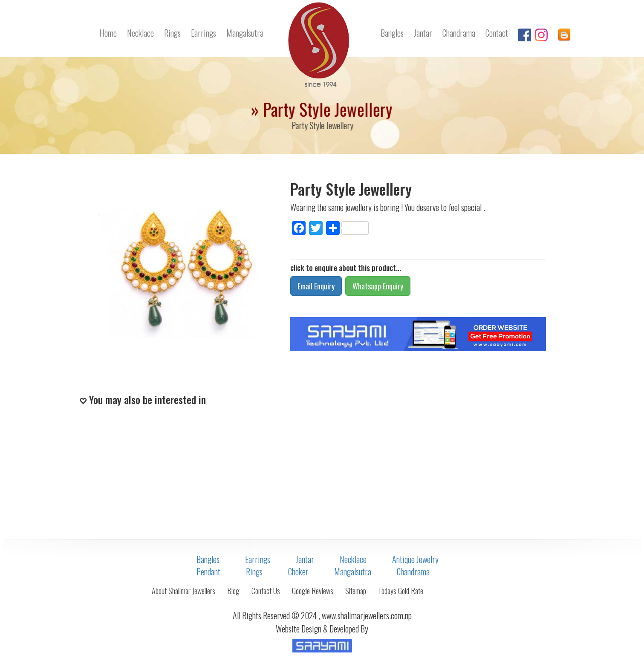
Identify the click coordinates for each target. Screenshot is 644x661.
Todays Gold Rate (401, 591)
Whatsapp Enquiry (378, 286)
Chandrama (459, 33)
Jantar (423, 33)
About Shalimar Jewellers (183, 591)
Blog (233, 591)
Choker (298, 572)
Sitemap (356, 591)
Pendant (208, 572)
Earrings (204, 33)
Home (108, 33)
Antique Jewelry (415, 559)
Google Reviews (313, 591)
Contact (497, 33)
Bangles (392, 33)
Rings (172, 33)
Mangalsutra (245, 33)
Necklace (140, 33)
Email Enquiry (316, 286)
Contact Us (266, 591)
